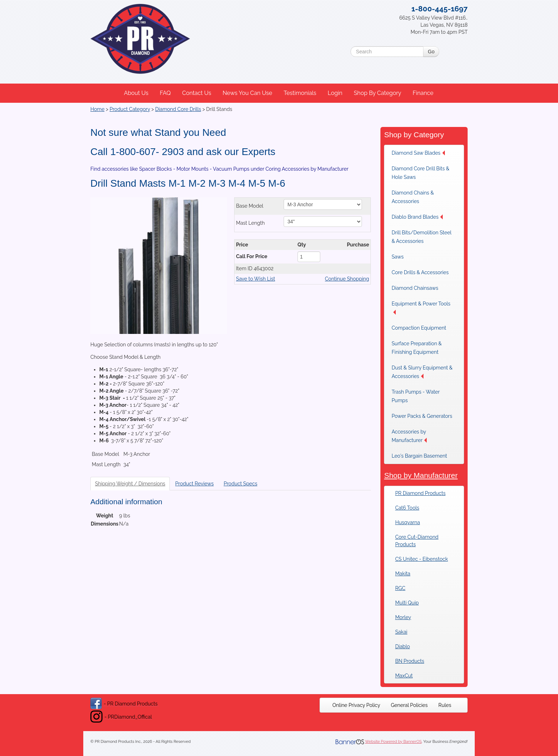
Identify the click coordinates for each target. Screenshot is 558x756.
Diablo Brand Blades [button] (417, 217)
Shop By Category (377, 93)
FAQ (165, 93)
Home (98, 109)
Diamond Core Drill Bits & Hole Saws (420, 173)
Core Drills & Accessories (420, 272)
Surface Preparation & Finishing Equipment (417, 348)
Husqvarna (407, 522)
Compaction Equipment (419, 328)
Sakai (401, 632)
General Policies (409, 705)
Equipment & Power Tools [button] (421, 308)
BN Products (410, 661)
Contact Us (197, 93)
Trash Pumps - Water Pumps (415, 396)
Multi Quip (407, 603)
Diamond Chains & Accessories (413, 197)
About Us (136, 93)
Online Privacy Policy (356, 705)
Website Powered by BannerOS (393, 742)
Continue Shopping (347, 279)
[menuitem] (136, 93)
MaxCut (404, 676)
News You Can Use (247, 93)
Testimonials (300, 93)
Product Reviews (194, 484)
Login (335, 93)
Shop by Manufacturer (421, 475)
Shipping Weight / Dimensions (130, 484)
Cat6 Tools (407, 508)
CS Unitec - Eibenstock (421, 559)
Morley (403, 617)
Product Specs (240, 484)
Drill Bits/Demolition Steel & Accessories (421, 237)
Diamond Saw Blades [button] (418, 153)
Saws (398, 257)
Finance (423, 93)
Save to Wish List (256, 279)
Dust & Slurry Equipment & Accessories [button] (422, 372)
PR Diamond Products (420, 493)
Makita (403, 574)
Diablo (402, 646)
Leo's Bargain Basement (419, 456)
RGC (400, 588)
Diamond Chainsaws (415, 288)
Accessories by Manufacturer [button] (409, 436)
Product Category (130, 109)
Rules (445, 705)
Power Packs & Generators (422, 416)
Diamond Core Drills (178, 109)
